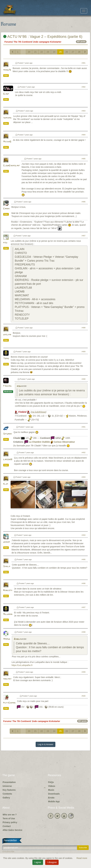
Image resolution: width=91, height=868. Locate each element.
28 (79, 52)
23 (48, 52)
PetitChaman (9, 703)
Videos (52, 786)
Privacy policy (10, 822)
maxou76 (7, 70)
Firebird (7, 386)
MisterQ (7, 142)
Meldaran (8, 614)
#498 (84, 632)
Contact (7, 826)
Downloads (54, 794)
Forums (8, 42)
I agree (38, 862)
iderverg (7, 118)
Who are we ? (10, 815)
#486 (84, 202)
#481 (84, 63)
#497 (84, 607)
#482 (84, 87)
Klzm (6, 484)
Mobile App (54, 801)
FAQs (51, 782)
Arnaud (7, 639)
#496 (84, 583)
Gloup (6, 94)
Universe (7, 786)
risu (5, 243)
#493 (84, 477)
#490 (84, 379)
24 (54, 52)
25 (60, 52)
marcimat (7, 679)
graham (6, 542)
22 (42, 52)
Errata (51, 798)
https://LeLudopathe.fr (22, 665)
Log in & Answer (45, 744)
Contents (7, 794)
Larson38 (8, 460)
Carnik (6, 209)
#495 (84, 559)
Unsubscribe (8, 851)
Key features (9, 790)
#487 (84, 236)
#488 (84, 328)
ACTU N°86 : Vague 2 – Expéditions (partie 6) (43, 37)
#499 (84, 672)
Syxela (7, 566)
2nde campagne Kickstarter (47, 42)
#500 (84, 696)
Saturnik (7, 434)
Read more (82, 858)
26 (67, 52)
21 (35, 52)
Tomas (6, 359)
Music (51, 790)
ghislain (7, 335)
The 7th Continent (23, 42)
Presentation (9, 782)
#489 (84, 352)
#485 (84, 159)
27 (73, 52)
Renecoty (8, 590)
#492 (84, 453)
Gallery (6, 798)
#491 (84, 427)
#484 (84, 135)
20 (29, 52)
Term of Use (9, 818)
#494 (84, 535)
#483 (84, 111)
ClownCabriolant (11, 166)
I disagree (52, 862)
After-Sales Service (12, 830)
